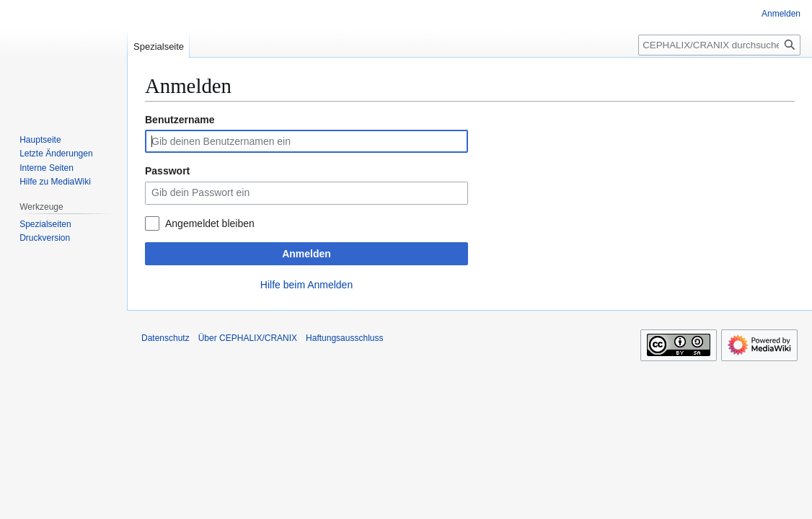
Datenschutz (166, 338)
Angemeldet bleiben (210, 223)
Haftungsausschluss (344, 338)
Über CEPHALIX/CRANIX (248, 338)
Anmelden (306, 254)
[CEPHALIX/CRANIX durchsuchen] (719, 45)
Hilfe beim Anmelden (306, 285)
